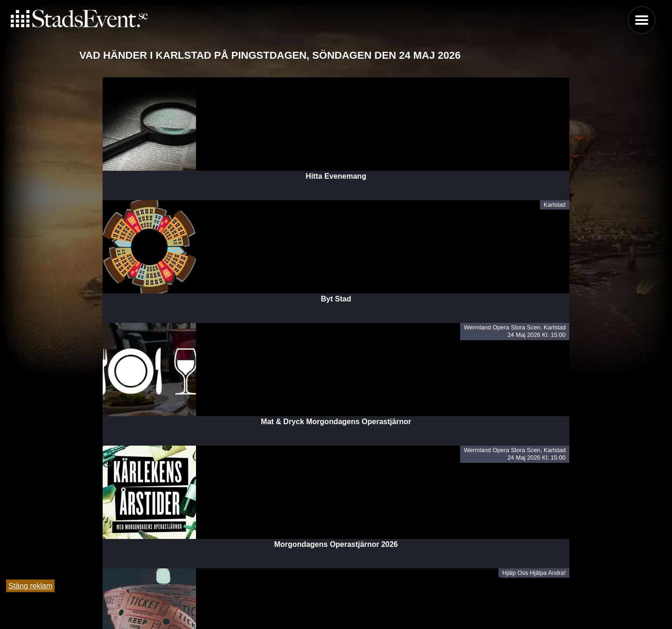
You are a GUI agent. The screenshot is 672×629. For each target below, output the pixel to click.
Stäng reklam (30, 586)
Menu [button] (642, 20)
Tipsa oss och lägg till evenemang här (336, 597)
